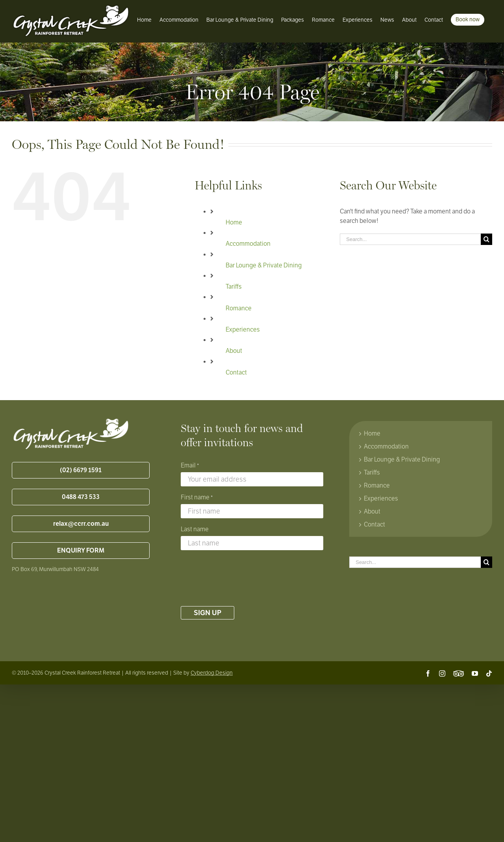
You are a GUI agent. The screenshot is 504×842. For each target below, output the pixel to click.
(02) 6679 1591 (81, 470)
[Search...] (410, 239)
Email (190, 466)
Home (234, 223)
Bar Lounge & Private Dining (264, 265)
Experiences (243, 330)
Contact (236, 373)
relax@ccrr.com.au (81, 524)
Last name (195, 529)
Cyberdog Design (212, 673)
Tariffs (234, 287)
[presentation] (241, 578)
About (234, 351)
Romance (239, 308)
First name (197, 498)
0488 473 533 (81, 497)
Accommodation (248, 244)
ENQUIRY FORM (81, 551)
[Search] (486, 239)
